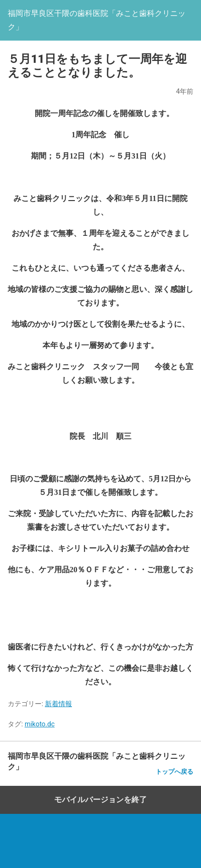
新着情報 (58, 704)
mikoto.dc (40, 724)
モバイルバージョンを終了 (100, 800)
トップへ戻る (174, 772)
